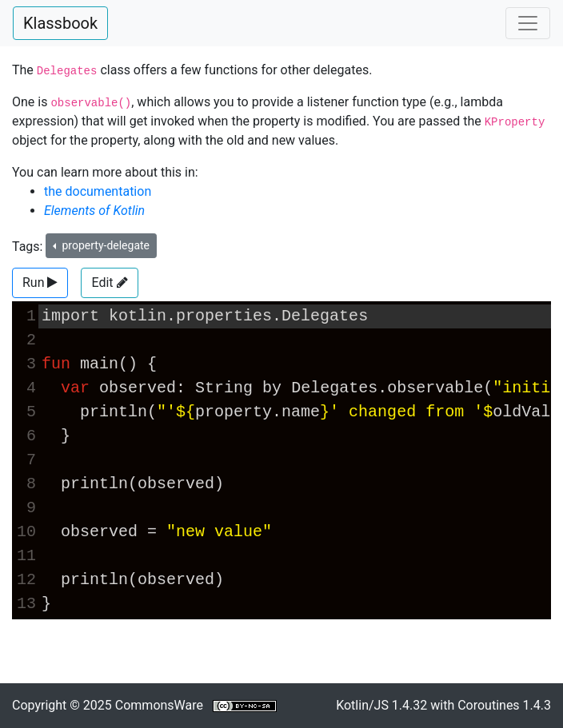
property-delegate (104, 245)
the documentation (98, 191)
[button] (40, 283)
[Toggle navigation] (528, 23)
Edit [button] (109, 282)
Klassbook (60, 23)
